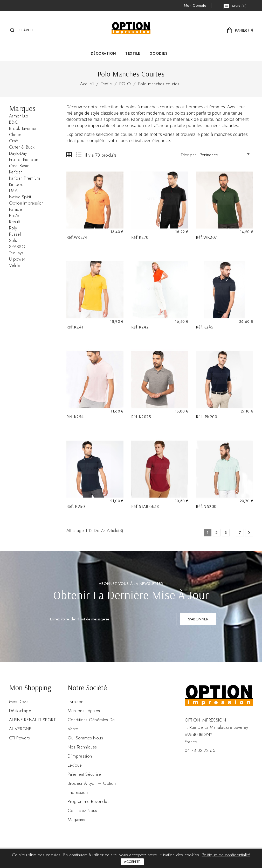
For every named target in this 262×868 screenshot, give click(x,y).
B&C (13, 122)
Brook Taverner (23, 128)
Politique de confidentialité (226, 855)
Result (14, 222)
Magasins (76, 820)
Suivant (249, 533)
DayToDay (18, 153)
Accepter (132, 862)
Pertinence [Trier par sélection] (226, 154)
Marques (22, 108)
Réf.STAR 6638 (145, 506)
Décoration (104, 53)
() (235, 6)
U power (17, 259)
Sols (13, 240)
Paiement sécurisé (84, 774)
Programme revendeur (89, 801)
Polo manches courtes (159, 84)
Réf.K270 (140, 237)
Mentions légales (84, 711)
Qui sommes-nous (85, 738)
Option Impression (26, 203)
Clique (15, 135)
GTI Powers (19, 738)
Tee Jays (16, 253)
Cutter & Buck (22, 147)
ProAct (15, 215)
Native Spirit (20, 197)
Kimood (16, 184)
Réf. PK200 (206, 416)
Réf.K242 (140, 327)
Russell (15, 234)
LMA (13, 191)
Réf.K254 (75, 416)
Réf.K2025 (141, 416)
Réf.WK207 (206, 237)
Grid (69, 155)
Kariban (16, 172)
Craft (13, 141)
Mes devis (19, 702)
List (78, 155)
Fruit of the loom (24, 159)
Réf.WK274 (77, 237)
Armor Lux (19, 116)
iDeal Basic (19, 166)
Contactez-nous (82, 810)
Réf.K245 (205, 327)
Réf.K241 (75, 327)
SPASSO (17, 247)
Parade (16, 209)
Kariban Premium (25, 178)
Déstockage (20, 711)
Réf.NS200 (206, 506)
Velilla (14, 265)
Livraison (76, 702)
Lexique (75, 765)
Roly (13, 228)
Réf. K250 (76, 506)
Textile (133, 53)
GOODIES (158, 53)
